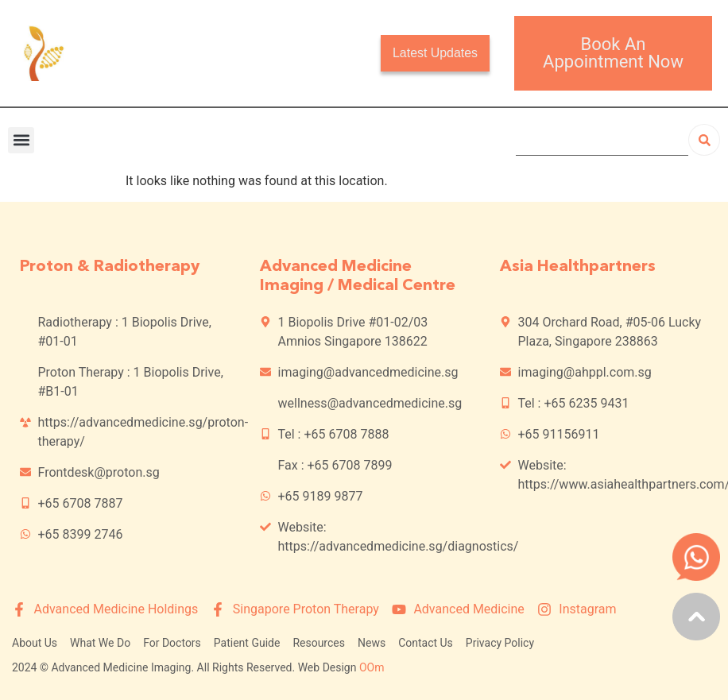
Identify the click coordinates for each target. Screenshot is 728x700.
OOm (372, 667)
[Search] (704, 140)
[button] (21, 140)
